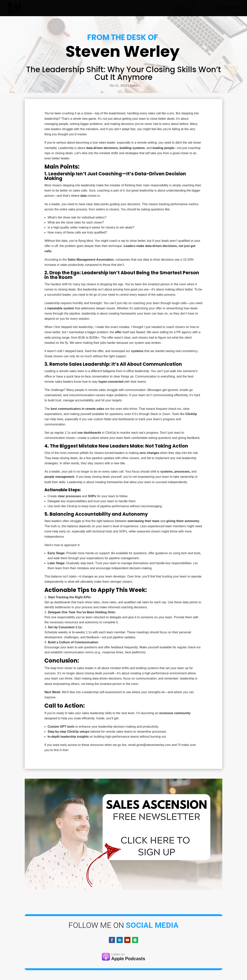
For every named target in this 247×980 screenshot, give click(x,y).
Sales (134, 86)
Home (216, 8)
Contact (233, 8)
